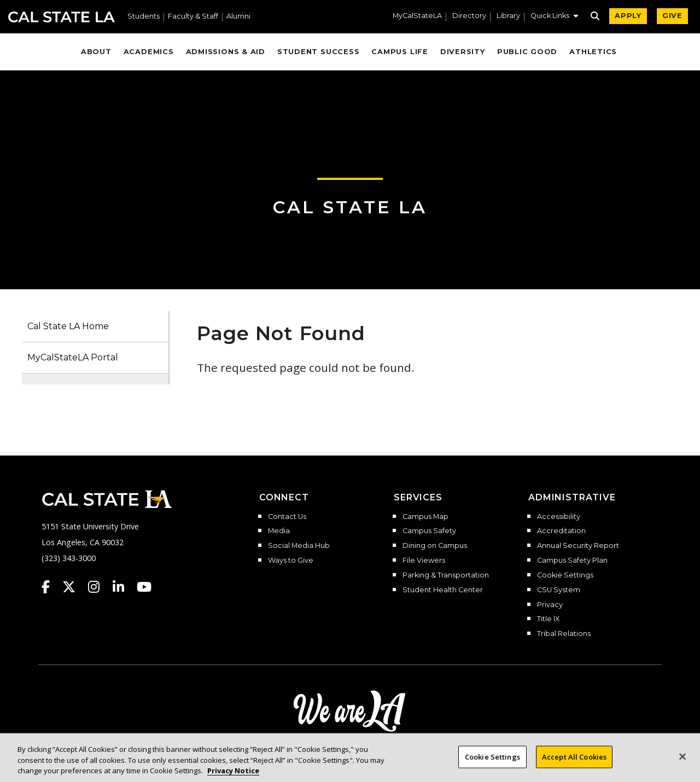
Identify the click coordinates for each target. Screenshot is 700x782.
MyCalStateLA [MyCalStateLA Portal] (417, 16)
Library (508, 16)
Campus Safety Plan (572, 561)
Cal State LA (62, 17)
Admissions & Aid (226, 52)
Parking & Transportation (446, 575)
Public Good (527, 52)
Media (279, 531)
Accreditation (561, 531)
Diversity (463, 52)
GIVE (672, 16)
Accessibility (559, 517)
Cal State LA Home (68, 326)
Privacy (550, 605)
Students (144, 17)
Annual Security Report (578, 546)
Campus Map (425, 517)
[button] (554, 17)
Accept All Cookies (574, 766)
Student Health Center (443, 590)
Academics (149, 52)
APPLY (628, 16)
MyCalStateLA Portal (73, 357)
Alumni (238, 17)
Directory (469, 16)
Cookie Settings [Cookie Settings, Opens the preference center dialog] (492, 766)
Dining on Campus (435, 546)
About (96, 52)
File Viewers (424, 561)
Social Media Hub (299, 546)
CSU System (559, 590)
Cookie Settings (565, 575)
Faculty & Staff (193, 17)
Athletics (593, 52)
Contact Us (287, 517)
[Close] (682, 766)
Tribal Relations (564, 634)
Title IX (548, 619)
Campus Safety (429, 531)
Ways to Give (291, 561)
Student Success (319, 52)
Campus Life (399, 52)
